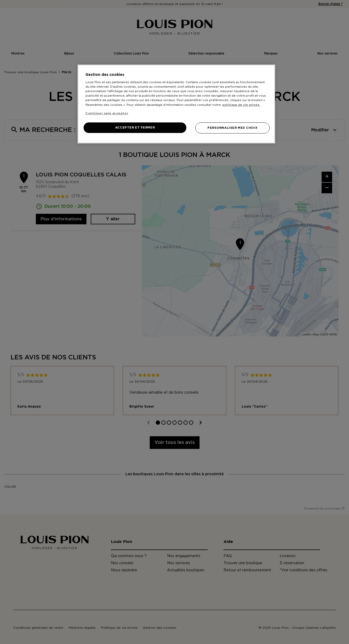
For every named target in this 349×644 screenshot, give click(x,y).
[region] (176, 104)
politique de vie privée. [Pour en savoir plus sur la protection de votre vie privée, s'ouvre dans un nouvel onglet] (241, 105)
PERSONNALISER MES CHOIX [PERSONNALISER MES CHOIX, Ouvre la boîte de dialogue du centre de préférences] (232, 128)
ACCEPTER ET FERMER (135, 128)
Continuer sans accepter (107, 113)
